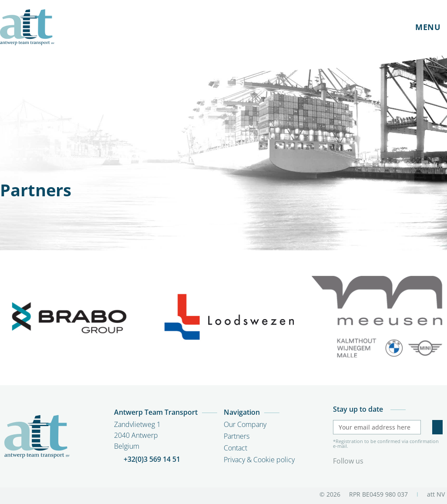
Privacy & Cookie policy (259, 460)
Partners (237, 436)
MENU (428, 27)
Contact (235, 448)
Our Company (245, 424)
